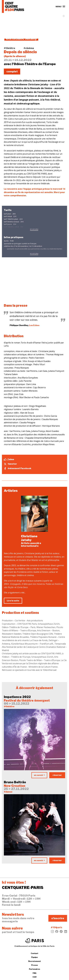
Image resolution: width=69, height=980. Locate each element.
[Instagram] (52, 932)
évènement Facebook (18, 468)
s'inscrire (58, 918)
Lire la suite (13, 601)
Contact (34, 953)
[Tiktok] (61, 932)
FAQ (34, 973)
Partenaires (34, 969)
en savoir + (39, 775)
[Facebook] (57, 932)
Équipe (35, 957)
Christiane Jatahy (29, 538)
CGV (35, 977)
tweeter (10, 464)
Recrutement (35, 961)
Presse (35, 965)
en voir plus (34, 229)
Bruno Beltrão (15, 782)
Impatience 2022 (17, 697)
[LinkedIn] (66, 932)
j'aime (9, 459)
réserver (57, 775)
